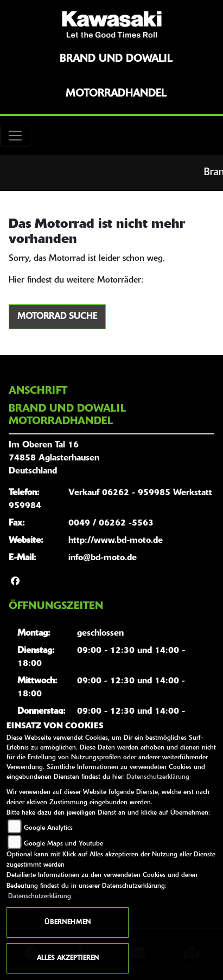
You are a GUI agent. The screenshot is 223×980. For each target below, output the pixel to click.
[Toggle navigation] (15, 136)
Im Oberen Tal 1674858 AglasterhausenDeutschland (54, 458)
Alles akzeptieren (68, 958)
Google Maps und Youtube (63, 844)
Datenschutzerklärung (158, 777)
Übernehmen (68, 923)
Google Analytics (48, 828)
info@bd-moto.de (103, 558)
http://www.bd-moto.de (116, 541)
